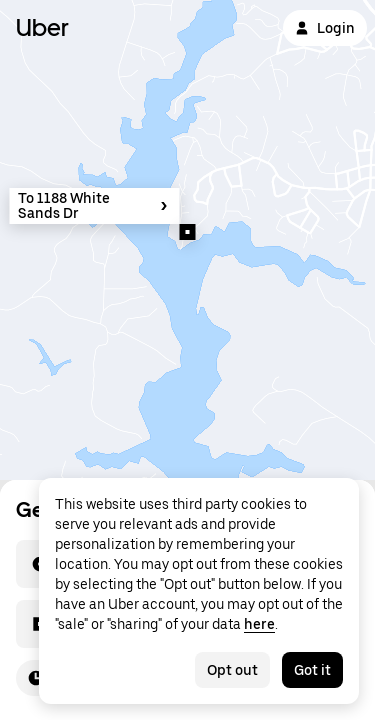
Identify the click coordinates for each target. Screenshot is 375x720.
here (259, 624)
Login (325, 28)
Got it (312, 670)
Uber (42, 27)
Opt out (232, 670)
